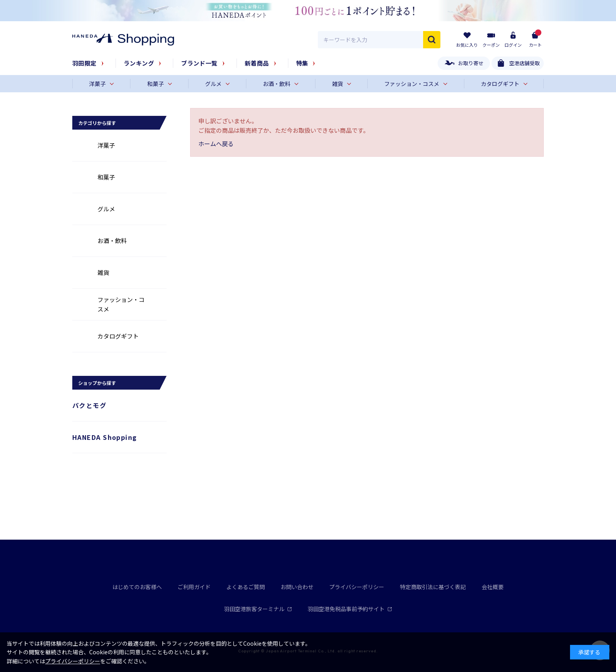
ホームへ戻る (216, 144)
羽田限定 (84, 63)
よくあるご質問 (246, 587)
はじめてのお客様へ (137, 587)
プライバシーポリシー (357, 587)
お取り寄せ (471, 63)
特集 (302, 63)
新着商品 (257, 63)
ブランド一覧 (199, 63)
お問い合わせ (297, 587)
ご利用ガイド (194, 587)
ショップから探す (97, 383)
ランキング (139, 63)
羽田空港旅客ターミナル (258, 609)
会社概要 (493, 587)
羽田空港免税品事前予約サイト (350, 609)
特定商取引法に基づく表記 (433, 587)
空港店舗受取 (524, 63)
